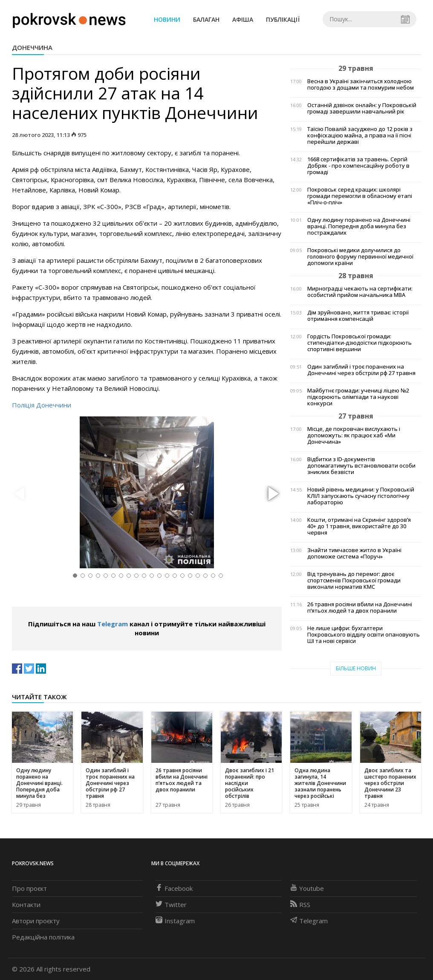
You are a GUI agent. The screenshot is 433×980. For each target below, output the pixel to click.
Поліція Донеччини (42, 405)
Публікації (283, 19)
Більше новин (356, 668)
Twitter (171, 904)
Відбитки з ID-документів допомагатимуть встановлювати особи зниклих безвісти (361, 466)
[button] (272, 494)
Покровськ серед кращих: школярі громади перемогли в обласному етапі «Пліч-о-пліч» (360, 196)
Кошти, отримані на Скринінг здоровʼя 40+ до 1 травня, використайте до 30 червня (359, 526)
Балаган (206, 19)
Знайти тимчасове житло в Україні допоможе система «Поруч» (354, 553)
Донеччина (32, 47)
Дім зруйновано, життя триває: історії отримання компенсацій (358, 316)
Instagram (175, 921)
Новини (167, 19)
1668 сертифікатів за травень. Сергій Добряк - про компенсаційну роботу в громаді (358, 166)
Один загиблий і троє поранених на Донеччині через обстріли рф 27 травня (361, 370)
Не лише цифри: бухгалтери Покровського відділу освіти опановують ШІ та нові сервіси (364, 635)
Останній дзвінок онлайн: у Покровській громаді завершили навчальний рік (362, 108)
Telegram (113, 624)
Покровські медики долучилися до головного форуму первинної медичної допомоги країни (360, 257)
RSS (300, 904)
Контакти (26, 904)
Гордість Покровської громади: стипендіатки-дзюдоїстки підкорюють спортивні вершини (359, 343)
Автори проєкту (36, 921)
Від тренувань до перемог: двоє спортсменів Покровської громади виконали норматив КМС (354, 580)
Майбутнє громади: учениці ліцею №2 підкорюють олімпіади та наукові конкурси (358, 397)
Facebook (174, 888)
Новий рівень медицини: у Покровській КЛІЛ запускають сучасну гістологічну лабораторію (361, 496)
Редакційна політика (43, 937)
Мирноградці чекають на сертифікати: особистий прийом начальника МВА (360, 292)
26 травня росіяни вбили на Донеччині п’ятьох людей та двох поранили (360, 608)
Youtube (307, 888)
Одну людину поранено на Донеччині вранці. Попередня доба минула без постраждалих (359, 226)
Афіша (243, 19)
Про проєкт (29, 888)
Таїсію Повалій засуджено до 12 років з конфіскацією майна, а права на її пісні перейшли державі (360, 135)
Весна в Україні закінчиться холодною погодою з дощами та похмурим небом (361, 84)
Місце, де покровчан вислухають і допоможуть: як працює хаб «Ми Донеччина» (354, 435)
